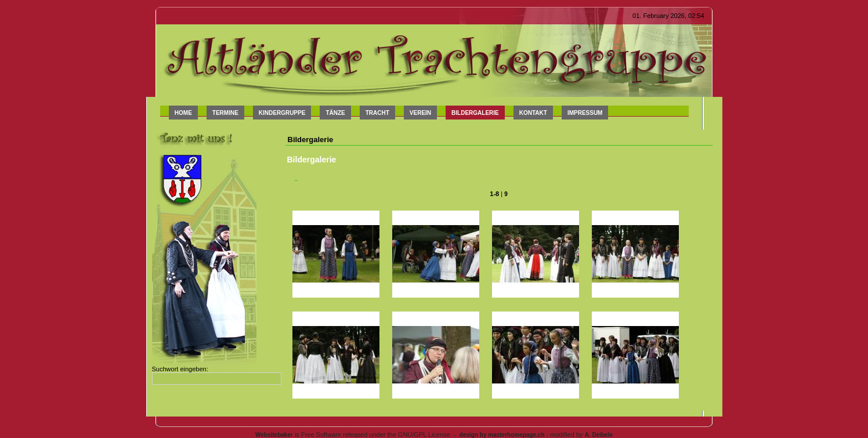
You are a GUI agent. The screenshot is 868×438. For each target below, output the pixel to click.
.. (296, 179)
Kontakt (533, 113)
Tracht (377, 113)
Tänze (335, 113)
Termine (225, 113)
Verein (420, 113)
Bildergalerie (475, 113)
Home (183, 113)
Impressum (585, 113)
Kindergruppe (282, 113)
